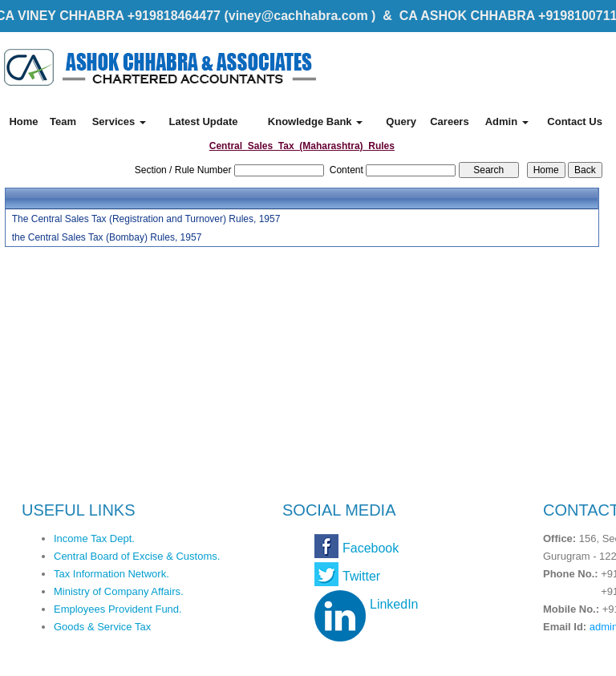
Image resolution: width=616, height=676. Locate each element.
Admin (507, 121)
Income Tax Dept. (94, 538)
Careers (449, 121)
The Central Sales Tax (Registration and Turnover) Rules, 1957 (146, 219)
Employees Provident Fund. (118, 609)
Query (401, 121)
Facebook (371, 548)
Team (63, 121)
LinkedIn (394, 604)
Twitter (361, 576)
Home (23, 121)
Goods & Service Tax (102, 627)
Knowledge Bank (315, 121)
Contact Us (575, 121)
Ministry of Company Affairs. (119, 591)
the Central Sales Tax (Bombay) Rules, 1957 (107, 237)
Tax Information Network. (111, 574)
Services (119, 121)
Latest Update (203, 121)
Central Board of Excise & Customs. (137, 556)
